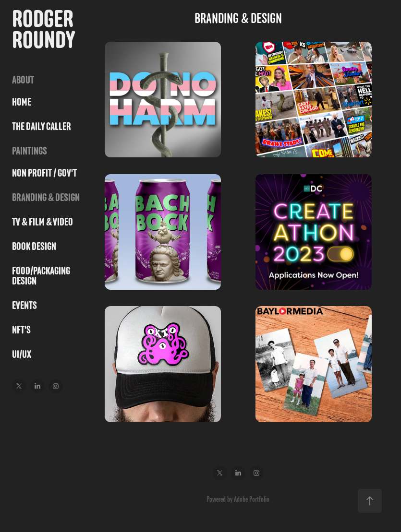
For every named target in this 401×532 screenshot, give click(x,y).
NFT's (21, 330)
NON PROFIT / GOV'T (44, 173)
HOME (22, 102)
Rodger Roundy (45, 29)
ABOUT (23, 80)
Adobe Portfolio (252, 499)
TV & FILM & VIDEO (43, 222)
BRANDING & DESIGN (46, 197)
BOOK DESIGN (34, 246)
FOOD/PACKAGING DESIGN (41, 276)
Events (24, 305)
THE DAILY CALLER (42, 126)
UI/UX (22, 354)
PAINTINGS (30, 151)
